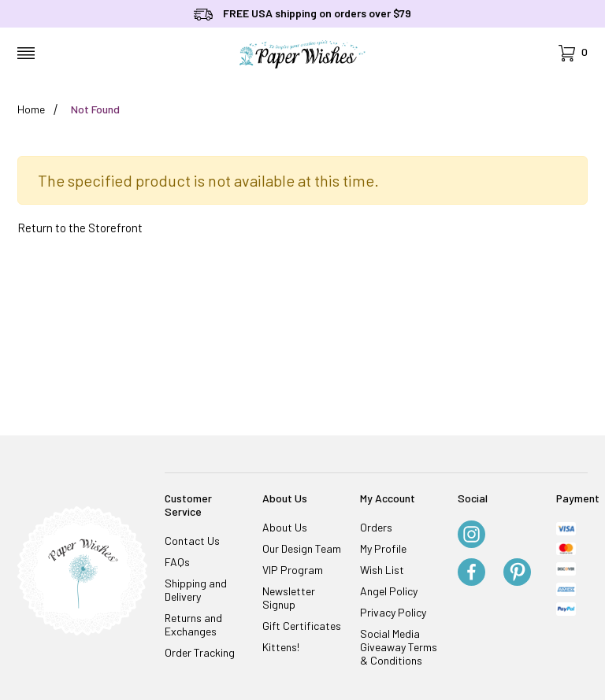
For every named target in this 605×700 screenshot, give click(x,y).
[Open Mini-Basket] (573, 53)
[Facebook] (471, 573)
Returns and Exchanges (193, 624)
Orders (376, 527)
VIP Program (293, 570)
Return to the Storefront (80, 228)
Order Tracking (200, 652)
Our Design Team (302, 548)
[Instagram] (471, 535)
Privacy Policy (393, 612)
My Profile (383, 548)
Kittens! (281, 647)
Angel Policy (389, 591)
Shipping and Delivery (196, 590)
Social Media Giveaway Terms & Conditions (399, 647)
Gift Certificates (302, 626)
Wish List (382, 570)
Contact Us (192, 541)
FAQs (177, 562)
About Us (285, 527)
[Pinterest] (517, 573)
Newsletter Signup (289, 598)
